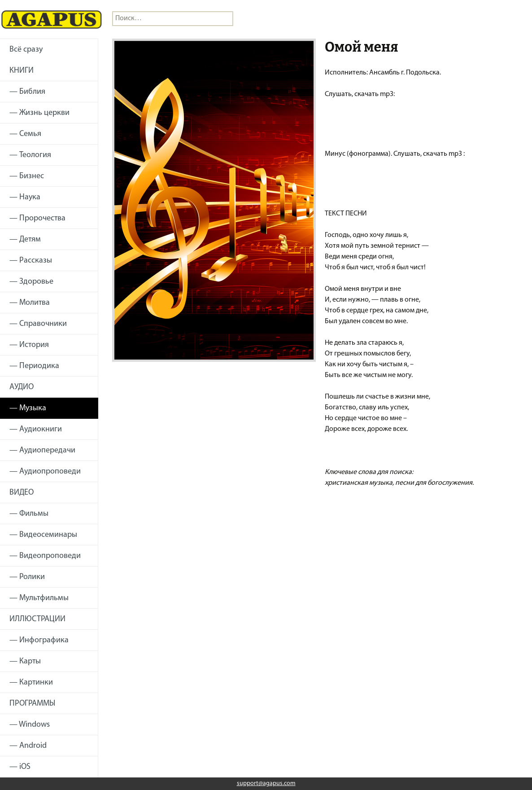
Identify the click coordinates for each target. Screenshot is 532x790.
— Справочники (38, 324)
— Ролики (27, 577)
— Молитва (30, 303)
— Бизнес (27, 176)
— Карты (25, 661)
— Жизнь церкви (39, 113)
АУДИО (22, 387)
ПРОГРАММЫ (32, 704)
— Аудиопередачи (42, 450)
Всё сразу (26, 50)
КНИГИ (22, 71)
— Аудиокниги (36, 429)
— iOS (20, 767)
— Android (28, 746)
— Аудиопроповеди (45, 472)
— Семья (25, 134)
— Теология (30, 155)
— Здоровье (31, 282)
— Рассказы (31, 261)
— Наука (25, 197)
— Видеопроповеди (45, 556)
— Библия (27, 92)
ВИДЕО (22, 493)
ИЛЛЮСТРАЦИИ (37, 619)
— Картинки (31, 682)
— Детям (25, 239)
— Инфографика (39, 640)
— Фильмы (29, 514)
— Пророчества (37, 218)
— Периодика (34, 366)
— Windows (30, 725)
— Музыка (28, 408)
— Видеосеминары (43, 535)
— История (29, 345)
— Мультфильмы (39, 598)
